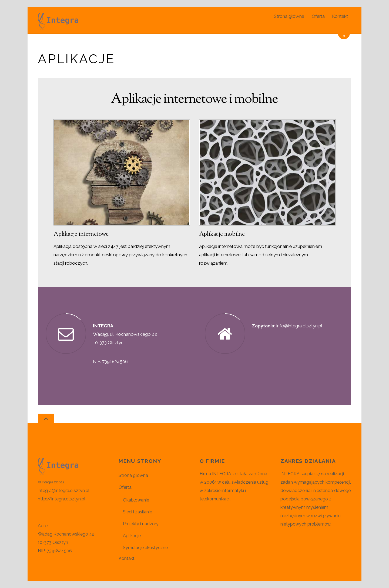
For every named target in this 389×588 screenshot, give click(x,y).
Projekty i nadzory (141, 524)
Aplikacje (132, 536)
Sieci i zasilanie (138, 512)
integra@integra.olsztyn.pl (64, 491)
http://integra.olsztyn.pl (62, 499)
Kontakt (340, 16)
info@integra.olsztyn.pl (299, 326)
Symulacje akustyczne (145, 548)
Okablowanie (136, 500)
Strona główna (289, 16)
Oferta (318, 16)
